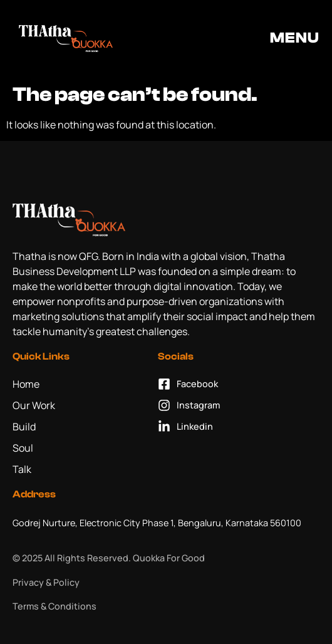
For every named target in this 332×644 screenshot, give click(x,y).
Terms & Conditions (54, 606)
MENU (295, 38)
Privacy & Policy (46, 582)
